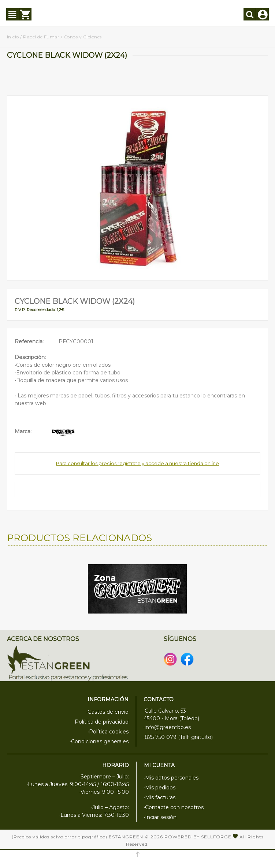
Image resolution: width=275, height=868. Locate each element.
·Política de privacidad (101, 722)
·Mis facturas (160, 797)
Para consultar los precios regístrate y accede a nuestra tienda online (137, 463)
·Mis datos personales (171, 778)
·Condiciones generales (99, 741)
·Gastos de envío (107, 712)
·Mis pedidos (160, 788)
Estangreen (126, 837)
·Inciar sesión (160, 817)
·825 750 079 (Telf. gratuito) (178, 737)
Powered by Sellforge (198, 837)
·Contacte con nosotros (174, 807)
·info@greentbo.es (167, 727)
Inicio (13, 37)
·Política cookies (108, 732)
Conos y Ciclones (83, 37)
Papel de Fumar (41, 37)
